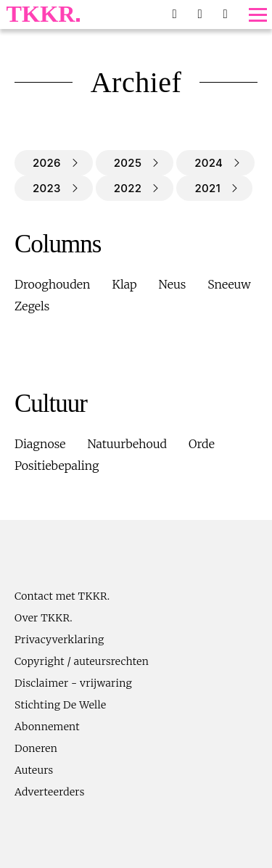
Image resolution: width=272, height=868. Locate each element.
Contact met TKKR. (62, 596)
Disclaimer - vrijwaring (73, 683)
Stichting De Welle (61, 705)
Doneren (36, 748)
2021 (207, 188)
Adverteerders (50, 792)
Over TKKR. (44, 618)
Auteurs (34, 770)
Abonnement (47, 727)
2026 (47, 163)
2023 (47, 188)
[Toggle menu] (258, 15)
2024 (209, 163)
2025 (128, 163)
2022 (128, 188)
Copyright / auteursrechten (82, 661)
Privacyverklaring (59, 640)
